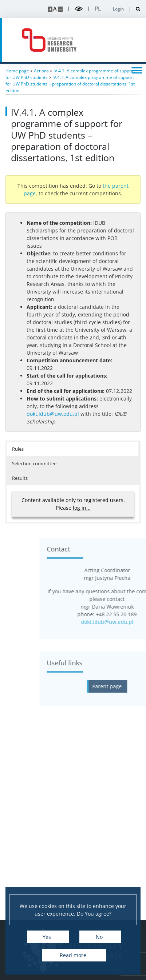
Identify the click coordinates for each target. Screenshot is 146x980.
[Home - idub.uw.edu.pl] (49, 40)
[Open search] (135, 9)
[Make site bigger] (50, 9)
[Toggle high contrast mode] (79, 9)
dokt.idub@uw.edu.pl (53, 414)
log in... (82, 508)
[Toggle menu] (137, 70)
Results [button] (20, 478)
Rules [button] (18, 449)
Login (118, 9)
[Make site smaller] (60, 9)
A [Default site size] (55, 9)
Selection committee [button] (34, 463)
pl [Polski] (98, 9)
